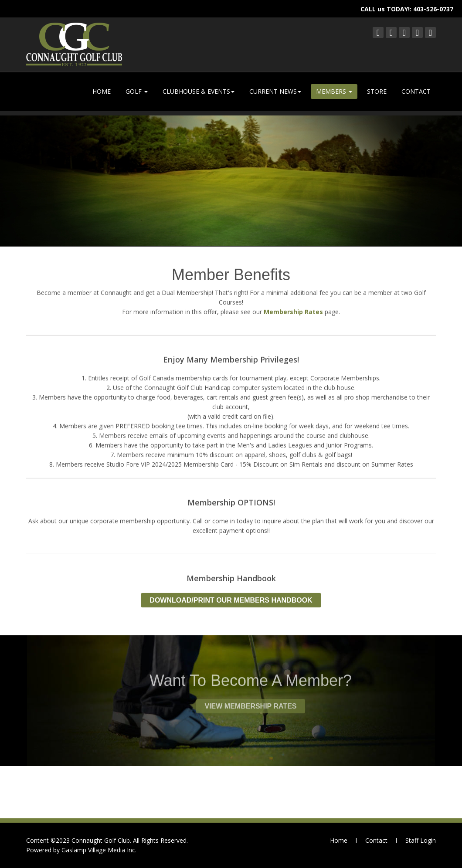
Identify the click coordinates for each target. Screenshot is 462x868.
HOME (102, 91)
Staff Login (421, 840)
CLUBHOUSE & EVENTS (199, 91)
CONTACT (416, 91)
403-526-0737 (433, 9)
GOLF (137, 91)
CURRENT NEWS (275, 91)
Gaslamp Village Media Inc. (99, 850)
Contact (376, 840)
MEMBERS (334, 91)
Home (339, 840)
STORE (377, 91)
